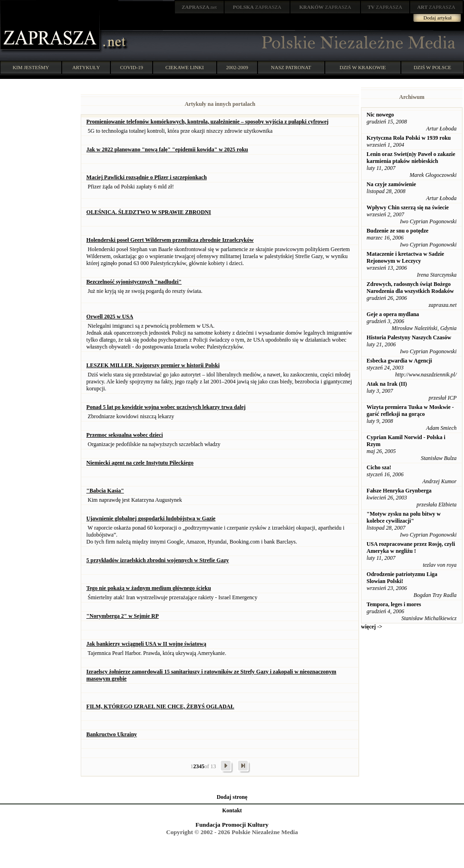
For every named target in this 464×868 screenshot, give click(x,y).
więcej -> (372, 627)
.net (200, 7)
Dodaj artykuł (438, 18)
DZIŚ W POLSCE (432, 67)
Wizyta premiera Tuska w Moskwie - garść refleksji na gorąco (410, 411)
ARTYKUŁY (86, 67)
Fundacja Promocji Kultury (232, 825)
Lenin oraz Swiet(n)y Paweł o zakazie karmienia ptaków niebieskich (411, 158)
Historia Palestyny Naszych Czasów (409, 337)
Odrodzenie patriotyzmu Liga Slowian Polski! (402, 578)
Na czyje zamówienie (391, 184)
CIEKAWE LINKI (185, 67)
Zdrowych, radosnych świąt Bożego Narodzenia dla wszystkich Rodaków (410, 288)
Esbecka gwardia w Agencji (399, 361)
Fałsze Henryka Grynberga (399, 491)
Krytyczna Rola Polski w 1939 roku (409, 138)
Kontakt (232, 810)
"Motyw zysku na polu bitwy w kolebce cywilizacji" (404, 517)
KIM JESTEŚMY (31, 67)
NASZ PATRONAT (291, 67)
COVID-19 (132, 67)
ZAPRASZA (257, 7)
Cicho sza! (379, 467)
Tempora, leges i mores (394, 604)
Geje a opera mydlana (393, 314)
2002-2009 (237, 67)
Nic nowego (380, 115)
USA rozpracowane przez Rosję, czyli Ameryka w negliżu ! (411, 547)
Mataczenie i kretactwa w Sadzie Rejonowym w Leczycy (405, 257)
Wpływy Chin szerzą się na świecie (408, 207)
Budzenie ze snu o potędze (397, 231)
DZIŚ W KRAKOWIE (363, 67)
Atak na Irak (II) (387, 384)
